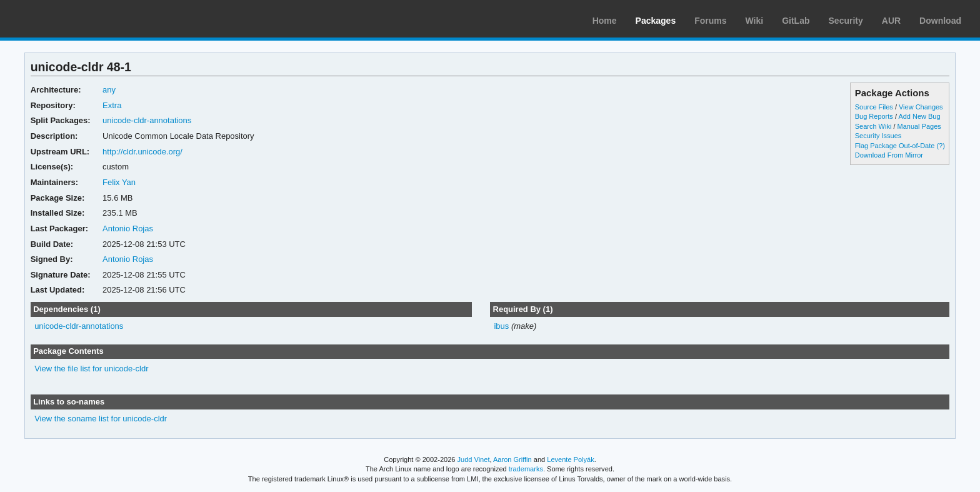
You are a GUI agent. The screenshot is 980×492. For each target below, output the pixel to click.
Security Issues (878, 136)
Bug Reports (874, 116)
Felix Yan (119, 182)
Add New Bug (919, 116)
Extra (112, 105)
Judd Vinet (474, 459)
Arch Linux (69, 19)
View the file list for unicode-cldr (91, 369)
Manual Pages (919, 126)
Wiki (755, 21)
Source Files (874, 107)
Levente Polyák (570, 459)
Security (846, 21)
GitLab (796, 21)
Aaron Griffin (512, 459)
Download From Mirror (889, 155)
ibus (501, 326)
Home (605, 21)
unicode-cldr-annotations (147, 120)
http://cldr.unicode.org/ (142, 152)
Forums (710, 21)
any (109, 90)
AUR (891, 21)
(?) (940, 146)
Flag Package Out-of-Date (895, 146)
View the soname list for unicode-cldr (101, 419)
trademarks (526, 469)
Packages (656, 21)
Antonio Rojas (128, 228)
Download (940, 21)
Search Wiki (873, 126)
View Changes (921, 107)
